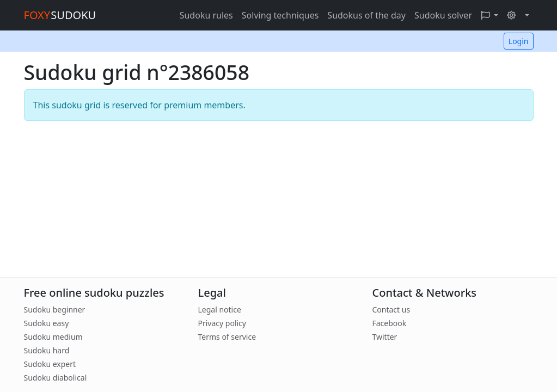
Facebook (389, 323)
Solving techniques (280, 15)
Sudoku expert (50, 364)
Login (519, 41)
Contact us (391, 310)
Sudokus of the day (366, 15)
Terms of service (227, 337)
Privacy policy (222, 323)
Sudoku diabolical (56, 378)
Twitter (384, 337)
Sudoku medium (53, 337)
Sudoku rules (206, 15)
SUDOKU (60, 15)
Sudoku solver (443, 15)
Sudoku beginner (55, 310)
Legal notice (219, 310)
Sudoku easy (47, 323)
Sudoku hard (47, 350)
